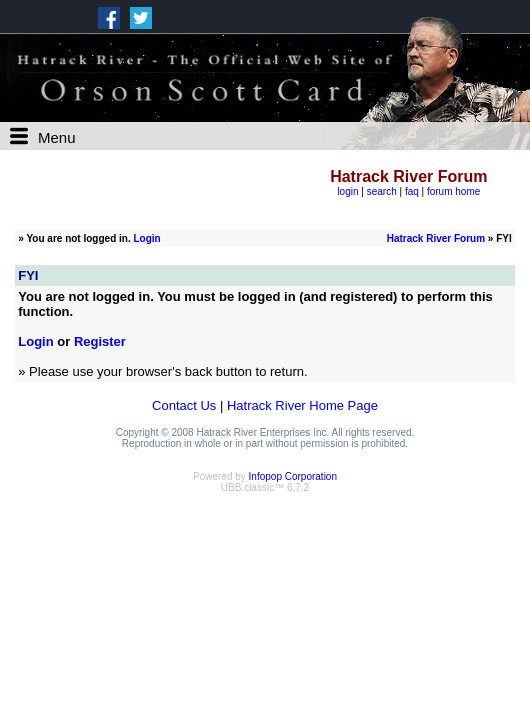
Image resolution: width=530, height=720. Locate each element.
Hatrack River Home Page (302, 405)
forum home (453, 191)
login (347, 191)
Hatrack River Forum (436, 238)
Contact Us (184, 405)
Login (146, 238)
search (382, 191)
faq (412, 191)
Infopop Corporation (293, 476)
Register (100, 341)
